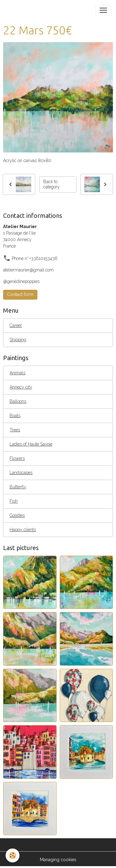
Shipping (18, 340)
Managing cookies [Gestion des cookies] (58, 860)
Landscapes (21, 473)
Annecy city (21, 387)
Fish (14, 501)
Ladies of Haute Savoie (31, 444)
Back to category (52, 184)
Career (16, 325)
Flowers (17, 458)
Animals (17, 373)
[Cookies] (13, 855)
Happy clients (23, 530)
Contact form (20, 294)
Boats (15, 416)
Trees (15, 430)
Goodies (17, 515)
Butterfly (18, 487)
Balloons (18, 401)
